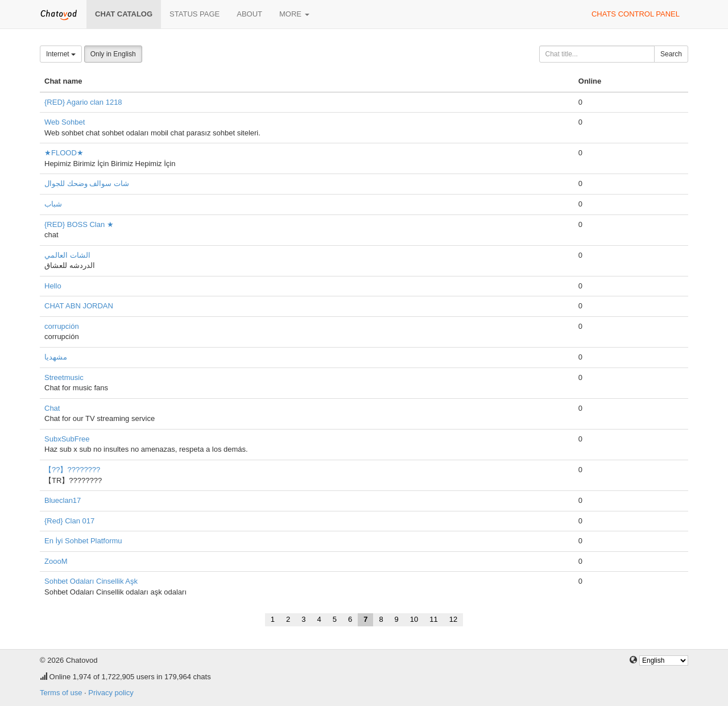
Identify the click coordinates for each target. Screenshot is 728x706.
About (249, 14)
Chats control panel (636, 14)
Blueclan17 (63, 500)
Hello (53, 286)
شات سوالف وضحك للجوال (87, 183)
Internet (61, 54)
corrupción (62, 326)
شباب (53, 204)
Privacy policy (111, 693)
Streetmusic (64, 377)
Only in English (113, 54)
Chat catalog (124, 14)
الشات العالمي (67, 255)
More (294, 14)
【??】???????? (72, 470)
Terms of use (61, 693)
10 (414, 619)
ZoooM (56, 561)
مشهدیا (56, 357)
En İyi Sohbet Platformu (83, 541)
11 (433, 619)
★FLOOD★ (64, 153)
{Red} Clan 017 (69, 521)
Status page (195, 14)
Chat (52, 408)
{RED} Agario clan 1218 (83, 102)
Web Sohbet (65, 122)
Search (671, 54)
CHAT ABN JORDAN (79, 306)
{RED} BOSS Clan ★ (79, 224)
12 (453, 619)
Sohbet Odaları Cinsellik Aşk (91, 581)
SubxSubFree (67, 439)
